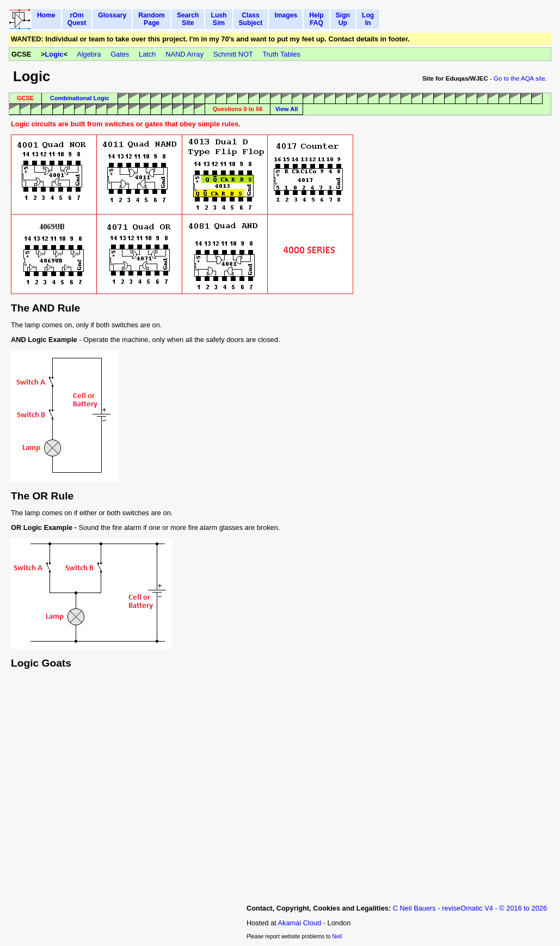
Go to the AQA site (519, 78)
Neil (337, 936)
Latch (147, 54)
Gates (120, 54)
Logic (54, 54)
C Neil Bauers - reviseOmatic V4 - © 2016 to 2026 (470, 908)
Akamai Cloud (300, 923)
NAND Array (184, 54)
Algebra (89, 54)
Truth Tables (281, 54)
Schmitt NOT (233, 54)
